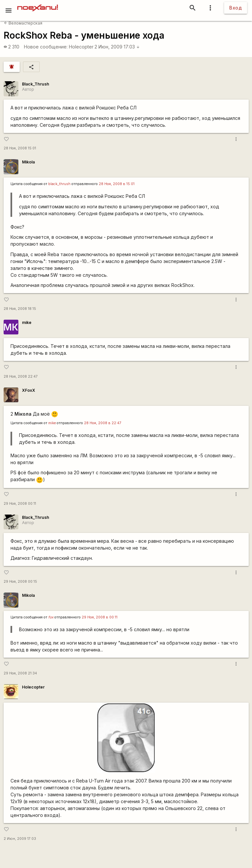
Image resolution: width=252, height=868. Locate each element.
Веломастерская (23, 23)
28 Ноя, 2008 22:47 (21, 377)
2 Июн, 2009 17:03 (117, 47)
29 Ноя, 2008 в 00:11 (100, 617)
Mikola (28, 162)
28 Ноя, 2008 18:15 (20, 309)
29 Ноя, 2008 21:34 (20, 673)
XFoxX (29, 390)
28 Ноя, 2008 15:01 (20, 148)
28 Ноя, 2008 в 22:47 (103, 423)
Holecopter (81, 47)
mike (27, 322)
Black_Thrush (36, 84)
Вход (236, 8)
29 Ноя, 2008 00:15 (20, 582)
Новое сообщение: (46, 47)
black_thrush (59, 184)
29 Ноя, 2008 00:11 (20, 504)
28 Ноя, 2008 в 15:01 (117, 184)
